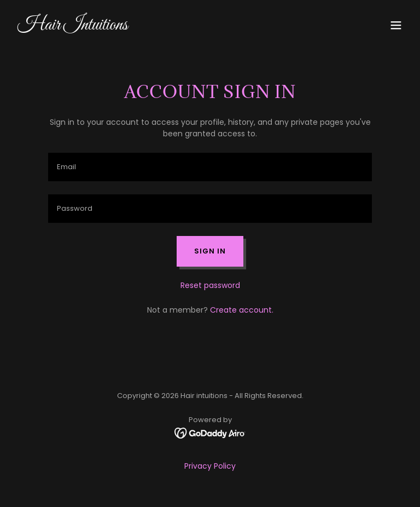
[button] (396, 25)
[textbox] (210, 167)
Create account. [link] (242, 310)
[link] (73, 27)
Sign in (210, 251)
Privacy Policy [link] (210, 466)
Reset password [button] (210, 285)
